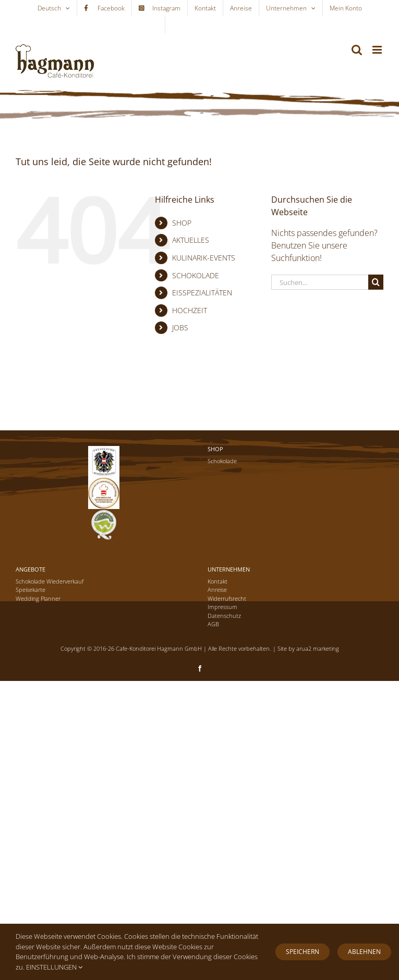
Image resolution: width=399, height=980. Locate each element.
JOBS (180, 327)
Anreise (217, 590)
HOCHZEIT (190, 310)
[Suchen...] (320, 282)
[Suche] (376, 282)
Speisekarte (31, 590)
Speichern (303, 952)
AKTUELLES (191, 240)
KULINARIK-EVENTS (204, 258)
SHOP (182, 223)
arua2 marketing (318, 648)
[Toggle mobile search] (357, 50)
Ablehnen (364, 952)
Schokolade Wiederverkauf (50, 581)
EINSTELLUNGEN (54, 967)
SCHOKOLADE (196, 275)
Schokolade (222, 461)
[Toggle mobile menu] (378, 50)
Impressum (222, 607)
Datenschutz (224, 616)
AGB (213, 624)
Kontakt (217, 581)
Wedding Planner (38, 598)
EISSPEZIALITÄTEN (202, 293)
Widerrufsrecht (227, 598)
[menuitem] (54, 8)
